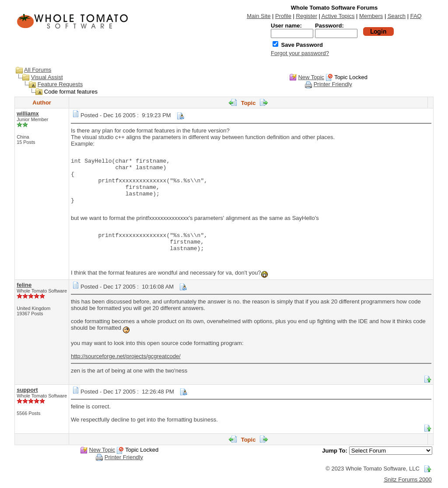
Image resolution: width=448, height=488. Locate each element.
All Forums (38, 70)
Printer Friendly (333, 84)
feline (24, 285)
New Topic (311, 77)
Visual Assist (47, 77)
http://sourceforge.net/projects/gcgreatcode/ (126, 356)
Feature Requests (60, 84)
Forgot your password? (300, 53)
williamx (28, 113)
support (27, 390)
